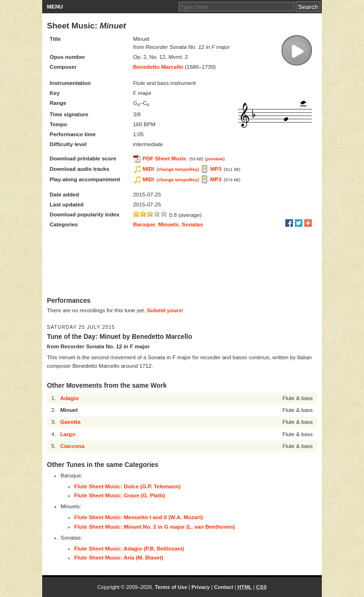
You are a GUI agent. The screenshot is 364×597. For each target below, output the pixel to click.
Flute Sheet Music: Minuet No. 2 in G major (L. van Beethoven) (155, 527)
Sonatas (193, 224)
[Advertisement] (182, 263)
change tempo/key (178, 169)
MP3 (216, 169)
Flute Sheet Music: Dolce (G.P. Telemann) (128, 486)
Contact (224, 587)
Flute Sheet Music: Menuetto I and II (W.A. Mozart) (139, 517)
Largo (68, 434)
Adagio (69, 398)
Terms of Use (171, 587)
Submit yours (164, 310)
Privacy (201, 587)
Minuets (168, 224)
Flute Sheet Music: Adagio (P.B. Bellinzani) (129, 549)
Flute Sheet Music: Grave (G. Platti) (120, 495)
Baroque (144, 224)
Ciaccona (72, 446)
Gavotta (70, 422)
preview (215, 159)
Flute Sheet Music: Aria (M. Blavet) (119, 558)
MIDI (148, 169)
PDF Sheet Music (165, 159)
